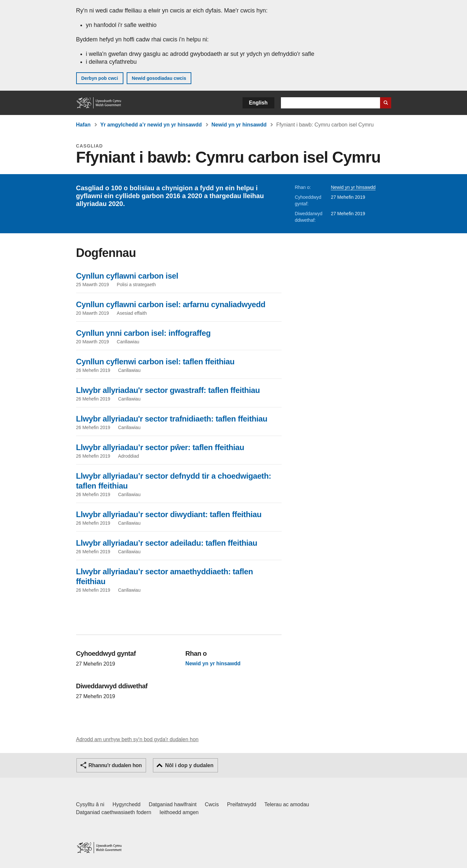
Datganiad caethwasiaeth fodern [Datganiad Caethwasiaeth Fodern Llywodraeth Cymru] (114, 812)
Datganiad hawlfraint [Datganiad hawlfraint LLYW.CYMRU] (173, 804)
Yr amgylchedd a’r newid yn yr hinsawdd (151, 125)
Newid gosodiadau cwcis (159, 78)
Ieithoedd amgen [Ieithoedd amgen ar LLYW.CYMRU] (179, 812)
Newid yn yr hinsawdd (239, 125)
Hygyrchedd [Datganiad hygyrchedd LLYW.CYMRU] (127, 804)
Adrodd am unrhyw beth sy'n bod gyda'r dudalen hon (137, 739)
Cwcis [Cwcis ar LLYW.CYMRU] (212, 804)
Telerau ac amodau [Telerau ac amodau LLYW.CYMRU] (287, 804)
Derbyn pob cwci (100, 78)
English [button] (258, 103)
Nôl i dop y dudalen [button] (189, 765)
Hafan (83, 125)
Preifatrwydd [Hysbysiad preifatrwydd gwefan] (242, 804)
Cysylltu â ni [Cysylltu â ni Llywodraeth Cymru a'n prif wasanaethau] (90, 804)
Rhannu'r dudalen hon (115, 765)
